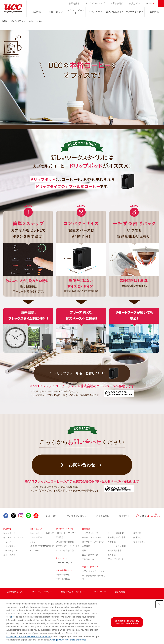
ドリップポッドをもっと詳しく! (76, 373)
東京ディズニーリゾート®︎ (68, 546)
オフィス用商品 (63, 579)
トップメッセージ (90, 533)
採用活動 (137, 537)
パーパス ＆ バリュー (92, 537)
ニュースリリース (90, 555)
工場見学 (60, 537)
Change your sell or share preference (68, 640)
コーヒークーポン (64, 563)
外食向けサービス (64, 575)
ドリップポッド (10, 546)
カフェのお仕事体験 (65, 551)
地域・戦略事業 (115, 551)
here (13, 617)
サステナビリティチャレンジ (94, 577)
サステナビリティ (135, 12)
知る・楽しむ (56, 12)
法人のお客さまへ (115, 12)
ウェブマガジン (140, 542)
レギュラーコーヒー (12, 533)
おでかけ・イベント (76, 12)
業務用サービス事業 (117, 537)
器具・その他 (9, 555)
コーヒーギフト (10, 551)
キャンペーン (95, 12)
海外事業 (112, 555)
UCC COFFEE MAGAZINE (42, 546)
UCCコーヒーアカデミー (67, 533)
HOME (4, 21)
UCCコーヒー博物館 (65, 542)
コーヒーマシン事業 (117, 546)
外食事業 (112, 542)
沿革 (84, 551)
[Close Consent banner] (159, 604)
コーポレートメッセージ (93, 542)
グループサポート (116, 559)
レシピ (33, 542)
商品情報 (36, 12)
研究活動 (137, 533)
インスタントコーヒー (13, 537)
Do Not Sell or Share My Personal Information (28, 636)
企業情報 (154, 12)
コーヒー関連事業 (116, 533)
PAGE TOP (156, 516)
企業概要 (86, 546)
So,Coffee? (35, 551)
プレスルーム (88, 559)
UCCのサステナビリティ (93, 571)
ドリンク (7, 542)
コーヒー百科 (36, 537)
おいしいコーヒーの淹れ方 (42, 533)
